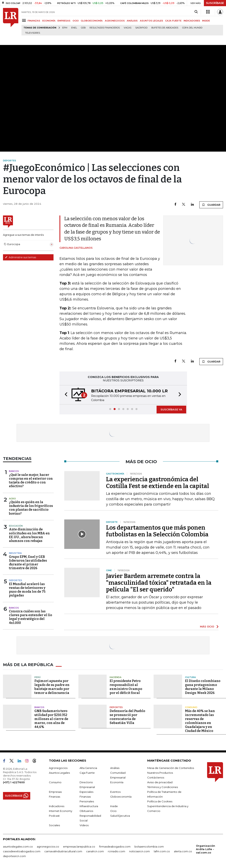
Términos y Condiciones (163, 787)
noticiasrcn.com (139, 851)
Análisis (115, 768)
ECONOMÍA (49, 21)
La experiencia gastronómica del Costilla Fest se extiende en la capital (158, 483)
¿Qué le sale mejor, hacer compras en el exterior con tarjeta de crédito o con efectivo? (31, 481)
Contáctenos (156, 777)
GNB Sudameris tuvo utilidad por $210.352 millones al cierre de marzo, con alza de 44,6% (51, 719)
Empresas (55, 792)
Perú (38, 677)
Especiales (86, 792)
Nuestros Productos (160, 773)
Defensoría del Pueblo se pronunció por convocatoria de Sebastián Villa (127, 717)
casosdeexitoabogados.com (22, 851)
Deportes (16, 580)
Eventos (115, 792)
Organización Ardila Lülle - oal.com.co (206, 849)
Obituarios (86, 811)
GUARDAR (211, 205)
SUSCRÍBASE (215, 3)
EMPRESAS (64, 21)
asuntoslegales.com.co (18, 847)
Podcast (54, 816)
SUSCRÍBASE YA (171, 409)
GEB (83, 28)
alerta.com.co (183, 851)
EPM (65, 28)
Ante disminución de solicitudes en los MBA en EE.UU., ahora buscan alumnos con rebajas (29, 535)
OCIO (76, 21)
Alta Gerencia (88, 768)
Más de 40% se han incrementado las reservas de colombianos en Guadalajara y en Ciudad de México (200, 721)
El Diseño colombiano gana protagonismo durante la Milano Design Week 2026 (203, 687)
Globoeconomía (121, 797)
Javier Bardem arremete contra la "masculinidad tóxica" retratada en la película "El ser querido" (159, 583)
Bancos (14, 471)
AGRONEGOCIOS (115, 21)
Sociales (54, 825)
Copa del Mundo (192, 28)
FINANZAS (34, 21)
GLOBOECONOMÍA (92, 21)
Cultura (190, 677)
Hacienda (115, 677)
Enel (74, 28)
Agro (12, 499)
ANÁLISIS (132, 21)
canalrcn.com (95, 851)
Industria (15, 553)
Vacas (128, 28)
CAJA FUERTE (173, 21)
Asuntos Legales (59, 773)
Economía (117, 782)
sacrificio (141, 28)
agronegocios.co (48, 847)
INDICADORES (192, 21)
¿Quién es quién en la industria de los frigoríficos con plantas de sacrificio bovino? (31, 508)
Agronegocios (58, 768)
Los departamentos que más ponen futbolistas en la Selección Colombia (157, 531)
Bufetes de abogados (165, 28)
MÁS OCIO (207, 626)
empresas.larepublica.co (79, 847)
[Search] (196, 12)
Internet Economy (61, 811)
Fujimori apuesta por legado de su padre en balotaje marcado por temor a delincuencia (52, 687)
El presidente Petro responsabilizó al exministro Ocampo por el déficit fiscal (126, 687)
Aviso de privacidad (160, 782)
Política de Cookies (160, 801)
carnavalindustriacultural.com (63, 851)
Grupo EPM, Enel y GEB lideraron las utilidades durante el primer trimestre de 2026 (28, 563)
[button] (65, 395)
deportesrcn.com (14, 856)
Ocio (113, 811)
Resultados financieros (105, 28)
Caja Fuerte (87, 773)
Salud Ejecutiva (120, 816)
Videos (84, 825)
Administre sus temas (20, 257)
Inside (114, 806)
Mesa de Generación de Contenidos (171, 768)
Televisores (33, 33)
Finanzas (55, 797)
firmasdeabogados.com (115, 847)
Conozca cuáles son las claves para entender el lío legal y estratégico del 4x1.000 (31, 617)
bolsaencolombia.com (149, 847)
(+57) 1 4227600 (14, 782)
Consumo (191, 707)
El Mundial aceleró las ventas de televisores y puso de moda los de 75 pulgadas (27, 590)
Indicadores (57, 806)
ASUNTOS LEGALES (151, 21)
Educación (16, 526)
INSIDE (206, 21)
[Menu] (25, 20)
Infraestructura (89, 806)
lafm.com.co (162, 851)
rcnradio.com (116, 851)
